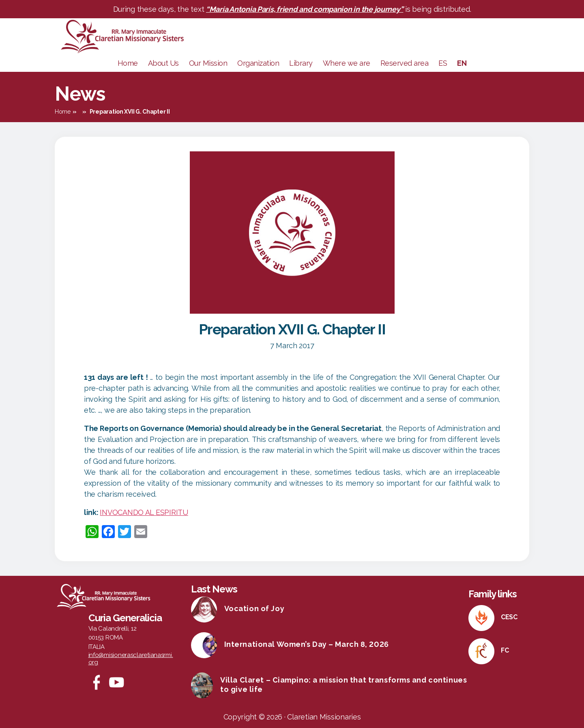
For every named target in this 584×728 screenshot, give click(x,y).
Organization (258, 63)
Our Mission (208, 63)
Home (128, 63)
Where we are (347, 63)
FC (505, 650)
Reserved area (405, 63)
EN (462, 63)
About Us (163, 63)
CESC (509, 617)
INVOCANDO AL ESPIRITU (144, 512)
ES (443, 63)
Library (301, 63)
